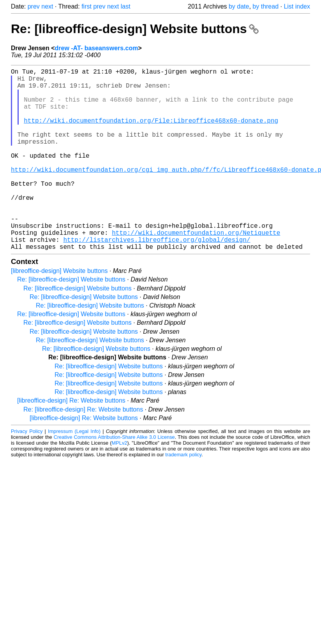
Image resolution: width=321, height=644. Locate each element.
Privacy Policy (27, 472)
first (86, 6)
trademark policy (183, 495)
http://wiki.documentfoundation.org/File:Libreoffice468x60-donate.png (151, 133)
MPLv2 (120, 483)
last (126, 6)
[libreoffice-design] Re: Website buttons (71, 441)
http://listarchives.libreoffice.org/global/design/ (157, 278)
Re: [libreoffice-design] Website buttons (135, 29)
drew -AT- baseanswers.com (97, 48)
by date (239, 6)
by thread (265, 6)
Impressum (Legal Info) (74, 472)
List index (297, 6)
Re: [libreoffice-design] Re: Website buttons (83, 450)
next (47, 6)
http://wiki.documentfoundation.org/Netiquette (196, 270)
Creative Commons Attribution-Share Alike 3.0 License (114, 478)
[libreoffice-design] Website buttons (59, 311)
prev (34, 6)
